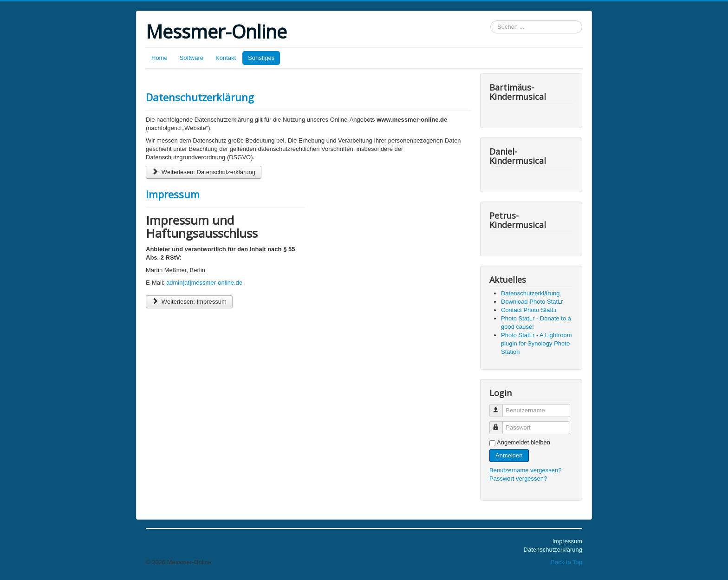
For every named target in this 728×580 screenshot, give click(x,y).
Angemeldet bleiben (523, 442)
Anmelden (509, 455)
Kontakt (226, 58)
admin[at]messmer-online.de (204, 283)
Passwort (500, 424)
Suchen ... (491, 21)
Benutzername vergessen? (525, 470)
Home (159, 58)
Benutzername (500, 407)
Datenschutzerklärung (200, 97)
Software (192, 58)
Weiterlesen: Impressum (189, 302)
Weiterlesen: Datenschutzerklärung (204, 172)
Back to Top (566, 562)
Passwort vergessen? (518, 479)
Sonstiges (261, 58)
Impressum (173, 194)
